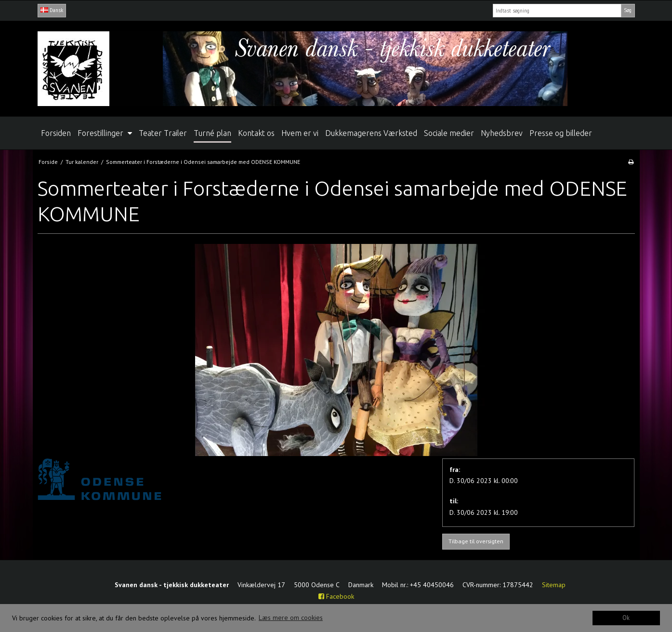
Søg (628, 10)
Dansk (52, 10)
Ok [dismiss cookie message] (626, 618)
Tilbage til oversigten (476, 541)
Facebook (336, 596)
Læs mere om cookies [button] (291, 618)
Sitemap (554, 585)
